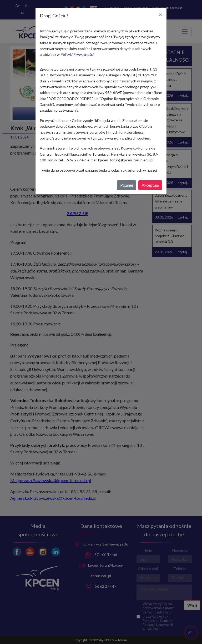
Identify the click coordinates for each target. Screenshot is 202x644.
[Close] (161, 15)
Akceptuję (150, 185)
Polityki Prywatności (77, 54)
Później (127, 185)
